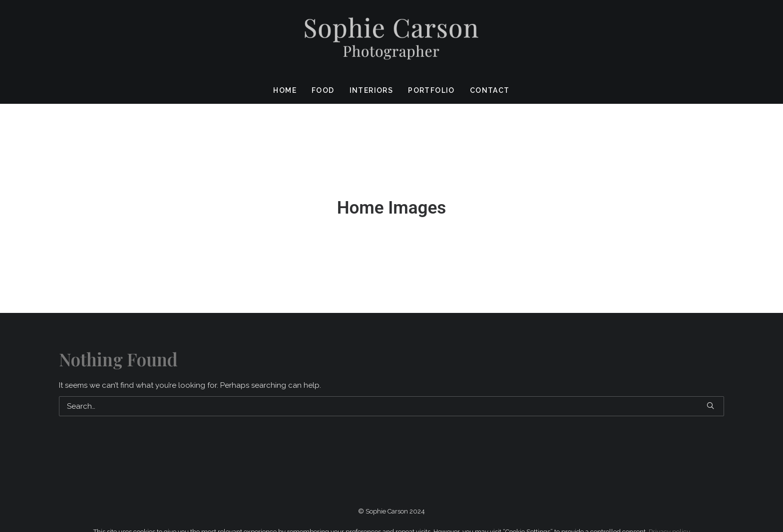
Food (323, 90)
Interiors (372, 90)
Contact (490, 90)
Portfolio (431, 90)
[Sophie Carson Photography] (391, 38)
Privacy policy (669, 516)
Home (285, 90)
